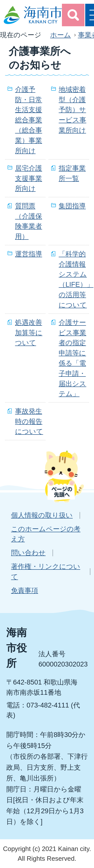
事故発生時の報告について (29, 421)
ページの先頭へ (64, 476)
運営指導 (29, 254)
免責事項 (25, 590)
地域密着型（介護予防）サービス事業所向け (72, 110)
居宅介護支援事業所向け (29, 178)
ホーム (61, 35)
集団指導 (72, 206)
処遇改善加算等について (29, 333)
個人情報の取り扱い (42, 515)
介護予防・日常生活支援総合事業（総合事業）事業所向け (29, 120)
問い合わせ (28, 553)
